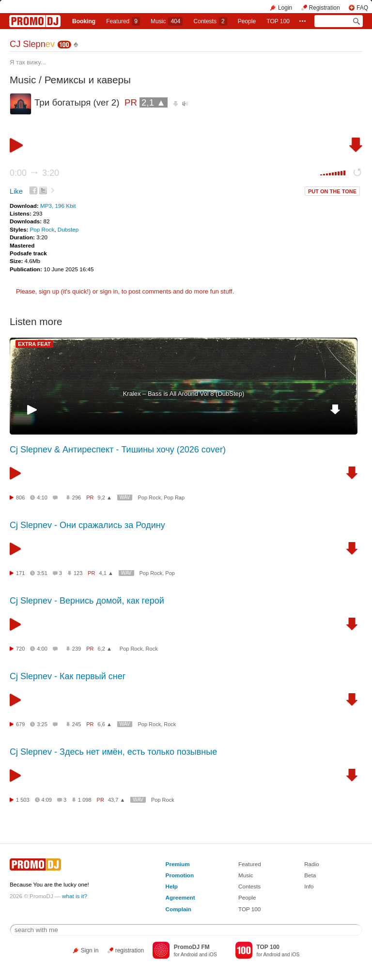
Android (189, 955)
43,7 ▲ (116, 800)
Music (167, 21)
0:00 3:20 (34, 173)
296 (77, 498)
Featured (123, 21)
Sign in (90, 950)
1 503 (23, 800)
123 (78, 573)
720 (20, 649)
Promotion (180, 875)
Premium (178, 864)
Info (309, 886)
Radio (312, 864)
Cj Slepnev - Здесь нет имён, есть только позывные (113, 752)
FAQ (362, 8)
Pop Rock (42, 229)
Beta (310, 875)
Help (172, 886)
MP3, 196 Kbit (58, 206)
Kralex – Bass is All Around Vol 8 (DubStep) (184, 394)
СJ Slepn (32, 44)
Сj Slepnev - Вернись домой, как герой (87, 601)
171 (20, 573)
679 (20, 724)
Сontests (210, 21)
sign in (109, 291)
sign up (49, 291)
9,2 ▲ (105, 498)
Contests (249, 886)
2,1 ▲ (154, 102)
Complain (178, 909)
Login (285, 8)
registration (130, 950)
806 (20, 498)
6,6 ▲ (105, 724)
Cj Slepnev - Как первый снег (68, 676)
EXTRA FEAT (34, 344)
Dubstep (68, 229)
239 (77, 649)
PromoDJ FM (192, 947)
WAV (125, 497)
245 (77, 724)
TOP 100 (278, 21)
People (247, 21)
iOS (213, 955)
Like (16, 191)
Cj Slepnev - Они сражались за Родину (87, 525)
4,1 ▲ (106, 573)
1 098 (85, 800)
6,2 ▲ (105, 649)
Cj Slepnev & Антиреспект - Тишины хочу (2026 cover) (118, 450)
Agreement (180, 897)
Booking (84, 21)
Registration (325, 8)
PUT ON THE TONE (332, 191)
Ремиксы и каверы (88, 80)
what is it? (75, 896)
